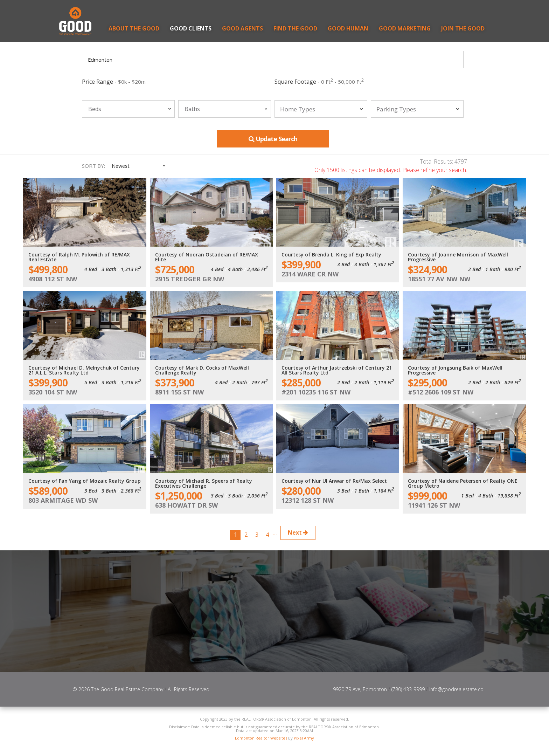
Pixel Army (304, 740)
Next (305, 533)
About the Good (134, 28)
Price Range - (114, 82)
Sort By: (93, 166)
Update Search (273, 139)
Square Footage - (319, 82)
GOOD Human (348, 28)
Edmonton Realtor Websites (261, 740)
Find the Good (295, 28)
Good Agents (242, 28)
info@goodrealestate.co (456, 691)
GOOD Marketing (405, 28)
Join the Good (463, 28)
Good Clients (191, 28)
